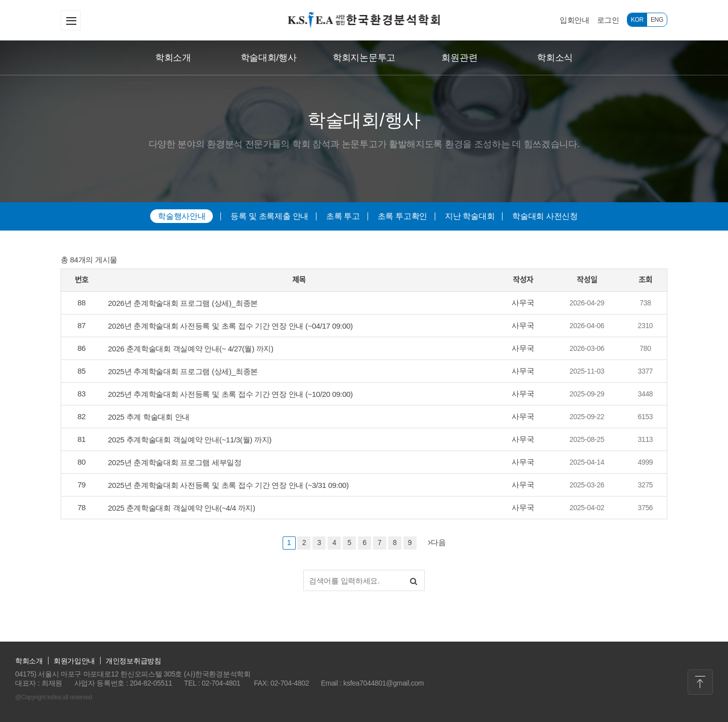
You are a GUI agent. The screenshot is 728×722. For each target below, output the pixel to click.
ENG (657, 20)
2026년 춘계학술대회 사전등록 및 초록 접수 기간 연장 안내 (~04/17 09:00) (231, 326)
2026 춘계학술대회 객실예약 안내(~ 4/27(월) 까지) (191, 349)
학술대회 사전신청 (545, 216)
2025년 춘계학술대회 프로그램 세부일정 (175, 462)
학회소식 (555, 58)
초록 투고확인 (402, 216)
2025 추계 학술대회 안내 (149, 417)
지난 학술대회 (470, 216)
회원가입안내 (74, 661)
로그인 (608, 20)
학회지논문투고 (364, 58)
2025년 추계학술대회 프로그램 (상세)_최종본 (183, 371)
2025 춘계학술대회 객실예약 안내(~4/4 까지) (182, 508)
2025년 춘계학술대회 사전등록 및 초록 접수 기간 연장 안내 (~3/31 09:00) (229, 485)
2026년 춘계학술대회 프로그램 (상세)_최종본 (183, 303)
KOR (637, 20)
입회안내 (575, 20)
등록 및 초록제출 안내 (269, 216)
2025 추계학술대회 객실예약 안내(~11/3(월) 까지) (190, 440)
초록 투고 (343, 216)
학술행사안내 (181, 216)
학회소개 (173, 58)
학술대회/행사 (269, 58)
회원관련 (459, 58)
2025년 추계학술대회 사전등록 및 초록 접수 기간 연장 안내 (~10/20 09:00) (231, 394)
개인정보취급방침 (133, 661)
